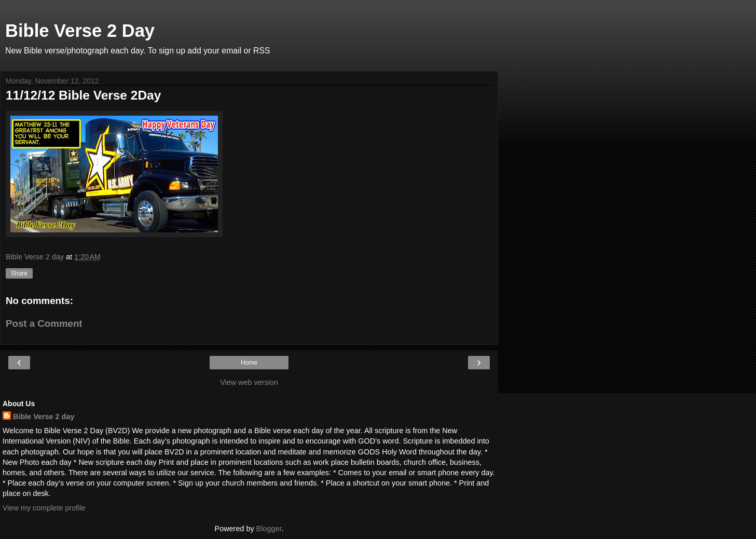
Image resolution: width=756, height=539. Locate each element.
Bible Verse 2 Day (80, 31)
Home (249, 363)
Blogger (269, 529)
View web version (249, 382)
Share (19, 273)
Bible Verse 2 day (44, 417)
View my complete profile (44, 508)
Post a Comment (44, 323)
